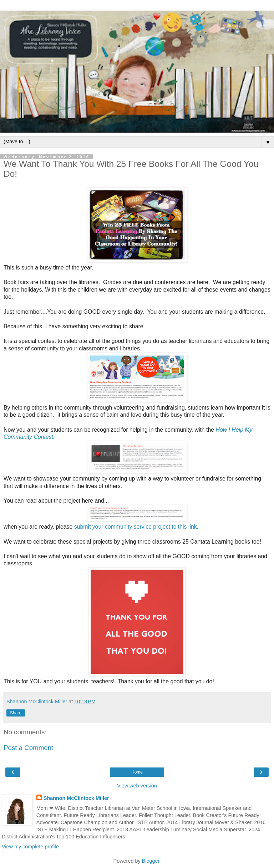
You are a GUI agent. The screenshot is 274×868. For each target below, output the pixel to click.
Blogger (151, 861)
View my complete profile (30, 847)
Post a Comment (28, 748)
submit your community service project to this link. (136, 527)
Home (137, 772)
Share (16, 713)
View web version (137, 786)
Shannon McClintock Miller (76, 798)
